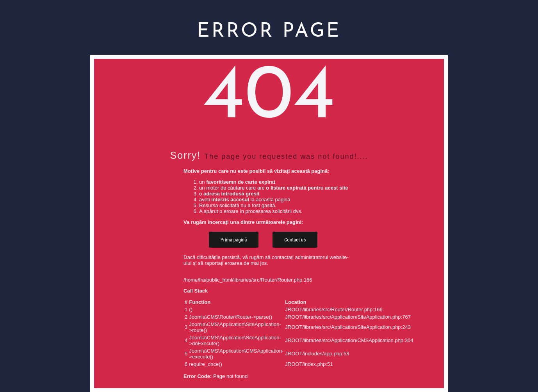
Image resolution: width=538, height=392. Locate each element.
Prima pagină (234, 240)
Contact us (295, 240)
